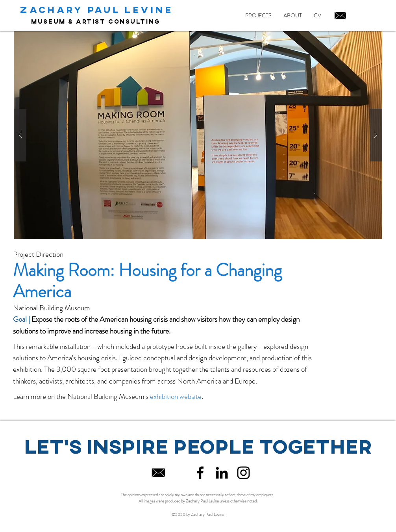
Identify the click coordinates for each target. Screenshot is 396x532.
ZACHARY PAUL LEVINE (96, 9)
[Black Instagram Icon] (243, 473)
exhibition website (176, 396)
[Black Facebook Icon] (200, 473)
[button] (198, 135)
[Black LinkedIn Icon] (222, 473)
